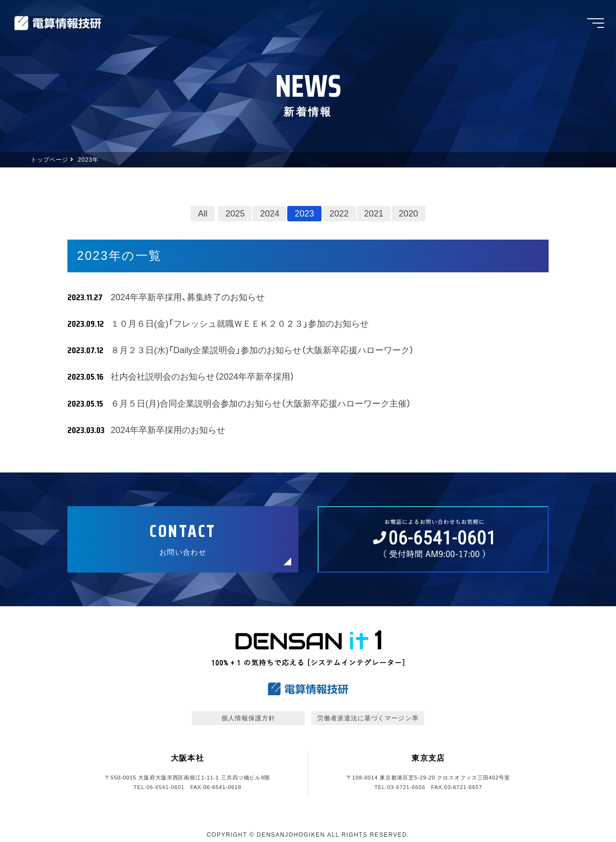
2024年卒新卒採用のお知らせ (168, 430)
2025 (235, 214)
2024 (269, 214)
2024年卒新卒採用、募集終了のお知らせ (188, 297)
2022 (339, 214)
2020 (409, 214)
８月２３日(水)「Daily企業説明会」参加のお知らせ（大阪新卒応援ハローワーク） (262, 350)
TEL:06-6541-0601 (159, 787)
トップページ (50, 160)
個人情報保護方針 (248, 718)
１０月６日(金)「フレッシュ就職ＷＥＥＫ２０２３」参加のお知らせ (240, 324)
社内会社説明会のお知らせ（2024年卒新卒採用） (207, 377)
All (203, 214)
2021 (374, 214)
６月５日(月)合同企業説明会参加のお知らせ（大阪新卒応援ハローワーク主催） (261, 404)
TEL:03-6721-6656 (400, 787)
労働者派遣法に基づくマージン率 (368, 718)
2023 (304, 214)
